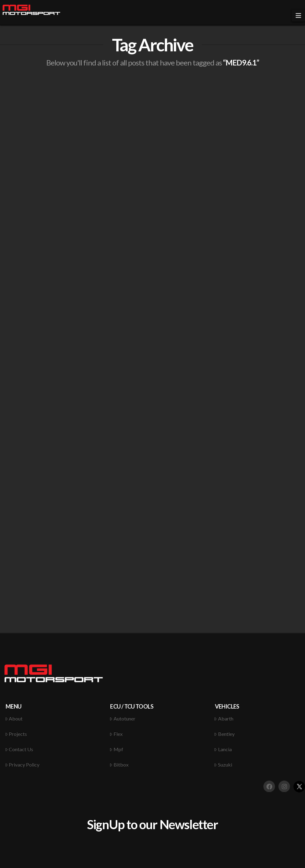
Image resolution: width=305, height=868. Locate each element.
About (14, 718)
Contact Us (19, 749)
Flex (116, 734)
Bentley (224, 734)
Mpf (116, 749)
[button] (298, 16)
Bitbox (119, 764)
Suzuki (223, 764)
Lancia (223, 749)
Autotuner (122, 718)
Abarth (224, 718)
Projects (16, 734)
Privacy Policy (22, 764)
